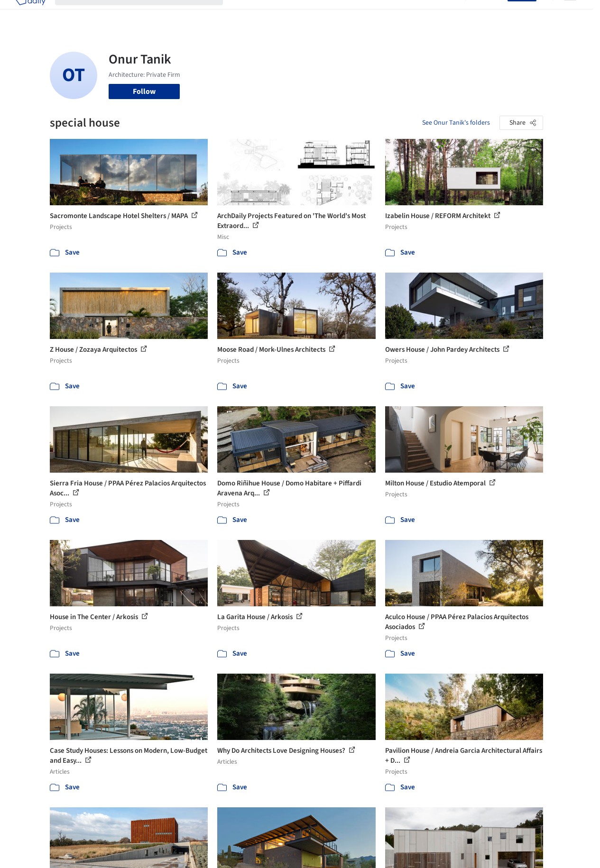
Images (278, 13)
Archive (444, 13)
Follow (144, 91)
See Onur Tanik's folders (456, 123)
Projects (246, 13)
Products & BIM (322, 13)
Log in (492, 13)
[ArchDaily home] (30, 13)
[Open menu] (570, 13)
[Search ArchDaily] (147, 13)
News (415, 13)
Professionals (377, 13)
